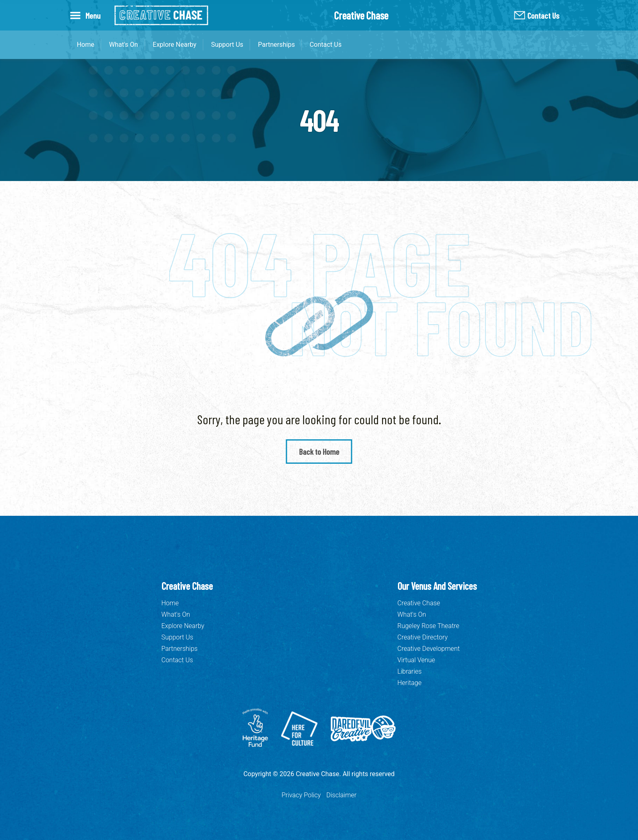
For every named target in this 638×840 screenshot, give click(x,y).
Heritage (410, 683)
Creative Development (429, 649)
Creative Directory (423, 637)
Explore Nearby (174, 45)
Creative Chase (419, 603)
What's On (123, 45)
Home (86, 45)
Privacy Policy (301, 795)
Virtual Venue (416, 660)
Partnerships (276, 45)
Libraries (410, 671)
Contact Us (543, 15)
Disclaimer (341, 795)
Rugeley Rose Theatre (428, 626)
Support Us (227, 45)
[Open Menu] (87, 15)
